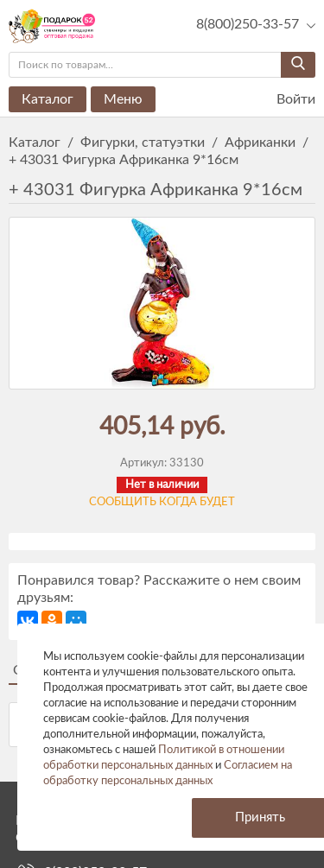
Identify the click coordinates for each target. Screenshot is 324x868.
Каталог (48, 99)
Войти (285, 100)
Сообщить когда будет (162, 502)
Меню (123, 99)
